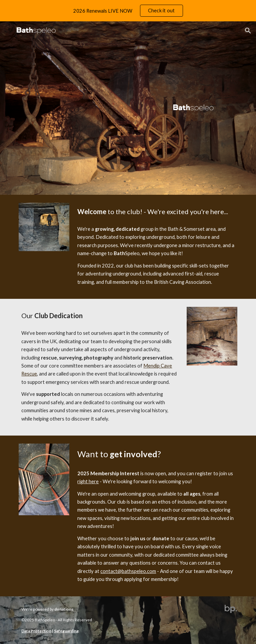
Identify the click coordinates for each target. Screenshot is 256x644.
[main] (156, 212)
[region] (128, 11)
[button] (248, 31)
